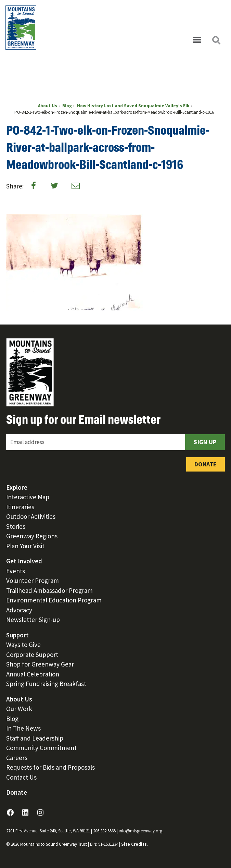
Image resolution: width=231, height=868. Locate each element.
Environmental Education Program (54, 600)
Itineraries (20, 507)
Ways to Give (23, 645)
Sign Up (205, 442)
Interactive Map (28, 497)
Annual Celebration (33, 674)
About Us (19, 699)
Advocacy (19, 610)
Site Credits (134, 844)
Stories (16, 526)
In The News (23, 728)
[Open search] (216, 40)
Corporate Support (32, 655)
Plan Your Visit (25, 546)
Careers (17, 758)
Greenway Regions (32, 536)
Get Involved (24, 561)
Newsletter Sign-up (33, 620)
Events (16, 571)
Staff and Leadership (35, 738)
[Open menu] (197, 40)
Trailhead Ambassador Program (49, 590)
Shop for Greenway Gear (40, 664)
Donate (206, 464)
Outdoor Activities (31, 516)
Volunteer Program (33, 580)
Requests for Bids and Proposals (50, 767)
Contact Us (21, 777)
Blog (12, 719)
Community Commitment (41, 748)
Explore (17, 487)
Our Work (19, 709)
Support (17, 635)
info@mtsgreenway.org (140, 831)
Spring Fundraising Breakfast (46, 684)
